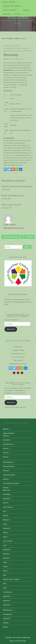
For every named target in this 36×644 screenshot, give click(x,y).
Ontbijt (26, 48)
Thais (5, 584)
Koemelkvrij (16, 46)
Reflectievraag (7, 610)
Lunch (5, 545)
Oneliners (6, 479)
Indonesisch (6, 528)
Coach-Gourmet (10, 10)
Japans (5, 537)
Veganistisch (7, 596)
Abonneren (11, 329)
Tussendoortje (7, 592)
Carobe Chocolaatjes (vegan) (13, 196)
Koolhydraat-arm (10, 48)
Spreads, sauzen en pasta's (11, 579)
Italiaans (5, 533)
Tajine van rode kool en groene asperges (17, 186)
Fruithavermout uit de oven (12, 237)
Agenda (26, 10)
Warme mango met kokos (11, 205)
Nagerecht (6, 558)
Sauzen (5, 571)
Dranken (5, 516)
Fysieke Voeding (9, 2)
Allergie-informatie (8, 433)
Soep (5, 51)
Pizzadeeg (29, 237)
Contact (17, 14)
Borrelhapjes (7, 494)
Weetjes (5, 627)
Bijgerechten (7, 490)
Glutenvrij (7, 46)
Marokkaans (7, 550)
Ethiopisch (6, 471)
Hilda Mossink (8, 70)
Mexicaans (6, 554)
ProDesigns (22, 641)
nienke (6, 59)
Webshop (7, 14)
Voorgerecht (7, 605)
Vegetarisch (28, 51)
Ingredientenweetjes (9, 475)
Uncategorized (7, 614)
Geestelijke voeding (12, 6)
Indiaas (5, 524)
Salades (5, 567)
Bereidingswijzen (8, 462)
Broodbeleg (6, 499)
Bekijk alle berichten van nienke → (14, 228)
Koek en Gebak (8, 541)
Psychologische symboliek (11, 483)
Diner (4, 511)
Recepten (6, 488)
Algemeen (6, 429)
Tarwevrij (19, 51)
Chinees (5, 503)
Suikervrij (11, 51)
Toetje (5, 588)
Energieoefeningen (9, 466)
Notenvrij (20, 48)
